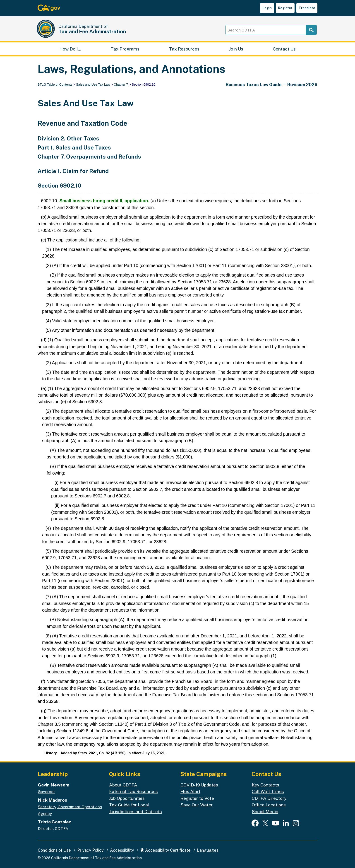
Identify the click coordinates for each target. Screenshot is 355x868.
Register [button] (285, 8)
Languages (208, 850)
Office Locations (269, 805)
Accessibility (122, 850)
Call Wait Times (268, 792)
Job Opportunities (127, 798)
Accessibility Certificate (165, 850)
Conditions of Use (54, 850)
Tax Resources (184, 49)
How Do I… (70, 49)
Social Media (265, 811)
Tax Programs (125, 49)
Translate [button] (307, 8)
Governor (46, 792)
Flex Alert (190, 792)
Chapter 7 (121, 84)
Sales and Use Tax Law (93, 84)
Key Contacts (265, 785)
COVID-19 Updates (199, 785)
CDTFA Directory (269, 798)
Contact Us (284, 49)
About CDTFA (123, 785)
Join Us (236, 49)
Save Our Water (197, 805)
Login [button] (267, 8)
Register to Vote (197, 798)
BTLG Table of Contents (55, 84)
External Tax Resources (133, 792)
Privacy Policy (90, 850)
